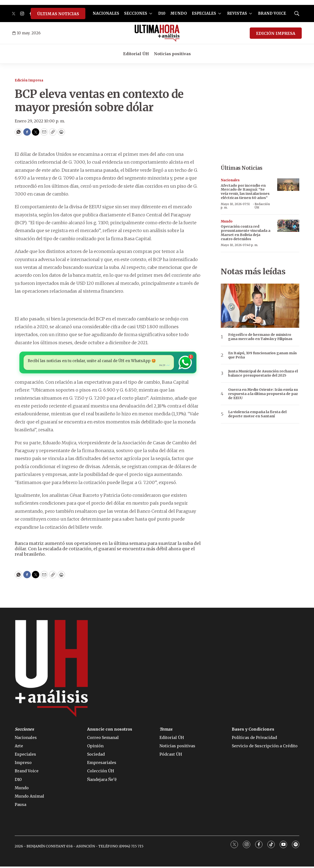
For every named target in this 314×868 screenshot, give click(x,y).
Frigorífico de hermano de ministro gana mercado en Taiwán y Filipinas (260, 337)
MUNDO (179, 13)
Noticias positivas (172, 54)
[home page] (157, 33)
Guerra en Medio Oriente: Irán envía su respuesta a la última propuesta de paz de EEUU (263, 394)
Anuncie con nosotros (110, 730)
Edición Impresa (29, 80)
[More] (151, 13)
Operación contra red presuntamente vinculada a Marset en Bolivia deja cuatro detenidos (246, 233)
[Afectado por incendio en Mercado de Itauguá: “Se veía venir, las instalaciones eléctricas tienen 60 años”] (288, 185)
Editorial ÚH (136, 54)
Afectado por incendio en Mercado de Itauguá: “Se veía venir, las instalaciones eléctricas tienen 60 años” (245, 192)
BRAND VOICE (272, 13)
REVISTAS (237, 13)
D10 (162, 13)
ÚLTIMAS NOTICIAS (58, 14)
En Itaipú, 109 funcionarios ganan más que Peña (262, 355)
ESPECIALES (204, 13)
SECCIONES (136, 13)
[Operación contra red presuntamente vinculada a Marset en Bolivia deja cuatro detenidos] (288, 226)
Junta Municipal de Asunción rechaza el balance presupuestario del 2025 (263, 373)
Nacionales (230, 180)
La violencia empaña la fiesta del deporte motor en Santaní (257, 414)
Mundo (227, 221)
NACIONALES (106, 13)
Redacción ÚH (262, 206)
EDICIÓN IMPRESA (276, 33)
